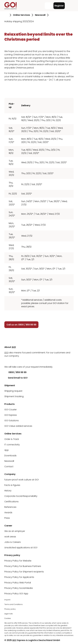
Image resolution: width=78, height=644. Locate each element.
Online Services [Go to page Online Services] (21, 15)
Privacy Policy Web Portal (18, 583)
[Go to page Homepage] (6, 15)
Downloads (10, 456)
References (10, 507)
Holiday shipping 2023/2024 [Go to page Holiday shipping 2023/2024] (19, 21)
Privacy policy (10, 609)
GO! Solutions (12, 421)
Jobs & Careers (13, 542)
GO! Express (11, 415)
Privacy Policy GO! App (16, 594)
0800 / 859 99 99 (15, 372)
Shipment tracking (14, 396)
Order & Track (12, 439)
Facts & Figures (12, 485)
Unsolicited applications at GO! (21, 548)
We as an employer (15, 531)
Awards (8, 513)
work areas (10, 537)
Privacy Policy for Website (18, 561)
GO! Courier (10, 410)
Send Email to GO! (16, 378)
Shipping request (13, 391)
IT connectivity (12, 445)
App (7, 450)
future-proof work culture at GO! (22, 480)
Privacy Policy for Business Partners (23, 566)
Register (59, 6)
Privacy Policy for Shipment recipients (24, 572)
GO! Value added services (18, 426)
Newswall (9, 461)
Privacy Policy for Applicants (19, 577)
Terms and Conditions (13, 604)
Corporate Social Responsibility (21, 496)
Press (7, 518)
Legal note (9, 614)
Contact (9, 467)
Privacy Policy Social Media (19, 588)
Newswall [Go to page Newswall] (40, 15)
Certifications (11, 502)
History (8, 491)
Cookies (8, 618)
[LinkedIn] (6, 361)
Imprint (7, 600)
